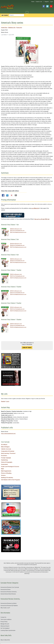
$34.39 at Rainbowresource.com (18, 327)
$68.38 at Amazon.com (16, 229)
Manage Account (5, 624)
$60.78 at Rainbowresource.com (18, 232)
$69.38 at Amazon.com (16, 244)
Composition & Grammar (8, 451)
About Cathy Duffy (5, 640)
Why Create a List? (5, 608)
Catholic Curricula (6, 449)
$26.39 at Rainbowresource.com (18, 278)
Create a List (39, 2)
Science (3, 475)
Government (4, 464)
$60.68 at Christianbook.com (17, 245)
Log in (52, 2)
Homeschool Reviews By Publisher (9, 606)
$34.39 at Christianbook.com (17, 326)
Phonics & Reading (6, 473)
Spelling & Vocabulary (7, 478)
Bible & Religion (5, 447)
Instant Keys (4, 28)
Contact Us (3, 617)
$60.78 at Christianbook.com (17, 231)
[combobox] (17, 15)
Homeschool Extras (6, 590)
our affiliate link (35, 208)
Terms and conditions (6, 619)
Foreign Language (6, 458)
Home (33, 2)
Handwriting (4, 460)
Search (5, 15)
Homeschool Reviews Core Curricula (10, 587)
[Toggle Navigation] (27, 12)
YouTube (51, 6)
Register (47, 2)
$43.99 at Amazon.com (16, 324)
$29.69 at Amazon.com (16, 291)
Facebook (44, 6)
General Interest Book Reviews (8, 594)
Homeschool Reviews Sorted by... (9, 592)
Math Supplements (6, 471)
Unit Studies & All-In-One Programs (11, 480)
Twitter (47, 6)
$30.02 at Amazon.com (16, 274)
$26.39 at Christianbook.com (17, 276)
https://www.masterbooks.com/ (8, 433)
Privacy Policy (4, 622)
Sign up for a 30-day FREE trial (42, 219)
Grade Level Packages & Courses (10, 467)
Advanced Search (5, 626)
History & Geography (7, 462)
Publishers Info (12, 28)
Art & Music (4, 445)
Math (2, 469)
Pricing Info (19, 28)
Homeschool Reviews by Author (9, 603)
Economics (4, 456)
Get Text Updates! (5, 628)
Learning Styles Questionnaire (8, 630)
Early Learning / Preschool (8, 453)
